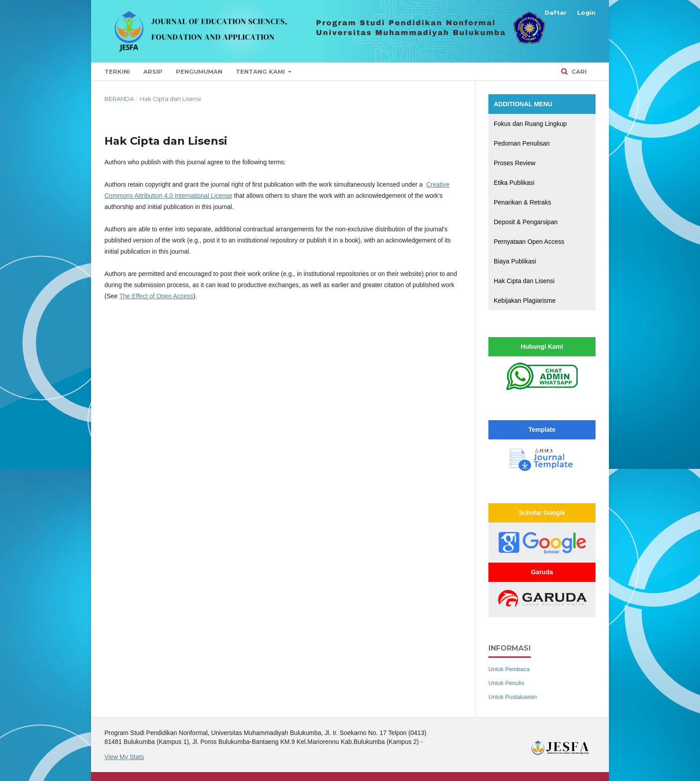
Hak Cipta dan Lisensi (524, 281)
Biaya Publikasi (515, 261)
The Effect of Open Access (156, 296)
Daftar (556, 13)
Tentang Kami (261, 71)
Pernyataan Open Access (529, 242)
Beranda (119, 99)
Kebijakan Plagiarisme (525, 301)
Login (586, 13)
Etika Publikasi (514, 183)
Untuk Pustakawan (512, 697)
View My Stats (124, 757)
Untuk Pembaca (509, 669)
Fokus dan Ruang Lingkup (530, 124)
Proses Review (515, 163)
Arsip (153, 71)
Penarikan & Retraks (522, 202)
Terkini (117, 71)
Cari (578, 71)
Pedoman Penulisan (522, 143)
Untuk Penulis (506, 683)
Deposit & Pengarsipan (526, 222)
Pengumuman (199, 71)
